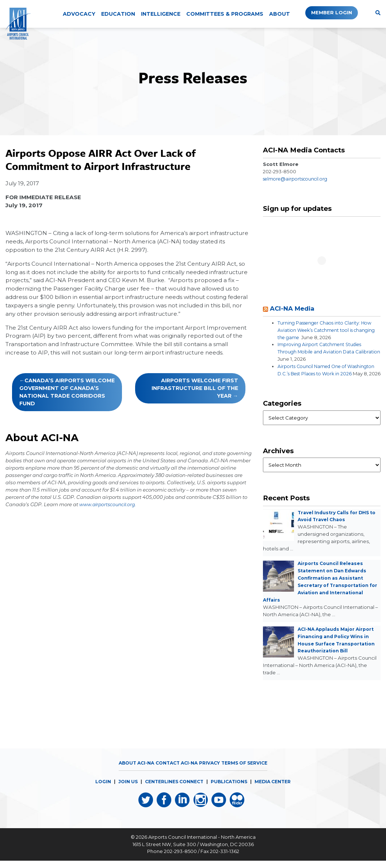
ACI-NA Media (294, 308)
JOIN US (123, 789)
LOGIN (97, 789)
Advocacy (79, 14)
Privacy (211, 770)
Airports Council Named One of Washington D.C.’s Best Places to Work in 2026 (328, 374)
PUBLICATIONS (231, 789)
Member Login (327, 13)
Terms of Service (249, 770)
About (280, 14)
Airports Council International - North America (202, 845)
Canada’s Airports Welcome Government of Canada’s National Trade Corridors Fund (67, 392)
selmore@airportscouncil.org (299, 179)
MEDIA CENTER (278, 789)
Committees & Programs (225, 14)
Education (118, 14)
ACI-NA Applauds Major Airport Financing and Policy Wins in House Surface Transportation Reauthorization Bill (336, 651)
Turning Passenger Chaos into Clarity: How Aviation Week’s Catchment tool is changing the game (329, 330)
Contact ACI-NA (175, 770)
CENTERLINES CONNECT (172, 789)
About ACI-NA (131, 770)
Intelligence (161, 14)
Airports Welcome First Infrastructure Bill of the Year (195, 388)
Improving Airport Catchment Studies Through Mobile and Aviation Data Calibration (323, 352)
